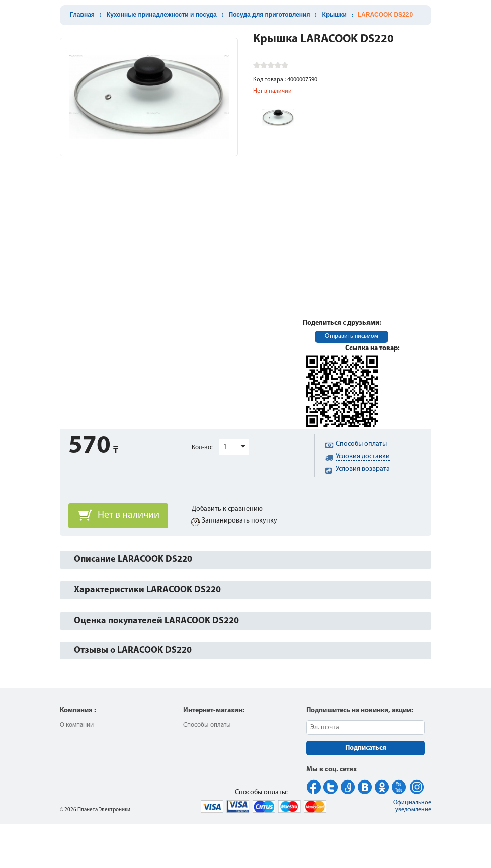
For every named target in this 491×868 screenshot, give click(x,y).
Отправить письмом (352, 336)
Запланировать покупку (239, 521)
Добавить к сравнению (227, 509)
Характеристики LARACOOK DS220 (147, 590)
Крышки (334, 15)
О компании (77, 725)
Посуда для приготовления (270, 15)
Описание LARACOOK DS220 (133, 559)
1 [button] (225, 447)
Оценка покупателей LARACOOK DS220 (156, 621)
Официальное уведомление (412, 806)
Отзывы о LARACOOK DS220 (133, 650)
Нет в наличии (129, 515)
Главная (82, 15)
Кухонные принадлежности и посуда (162, 15)
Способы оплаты (207, 725)
